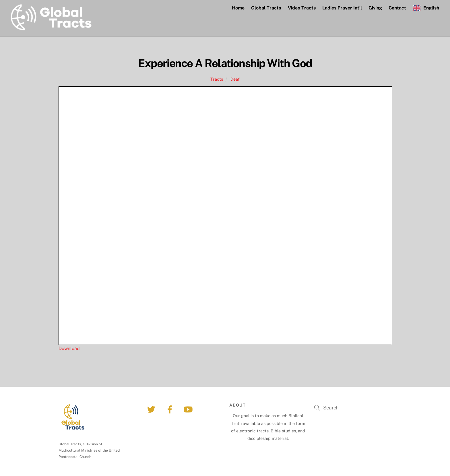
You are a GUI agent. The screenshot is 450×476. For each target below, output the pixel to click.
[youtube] (189, 409)
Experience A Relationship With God (225, 63)
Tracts (217, 79)
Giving (375, 8)
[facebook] (171, 409)
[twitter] (152, 409)
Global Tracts (266, 8)
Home (238, 8)
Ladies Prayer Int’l (342, 8)
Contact (397, 8)
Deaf (235, 79)
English (431, 8)
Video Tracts (302, 8)
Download (69, 348)
